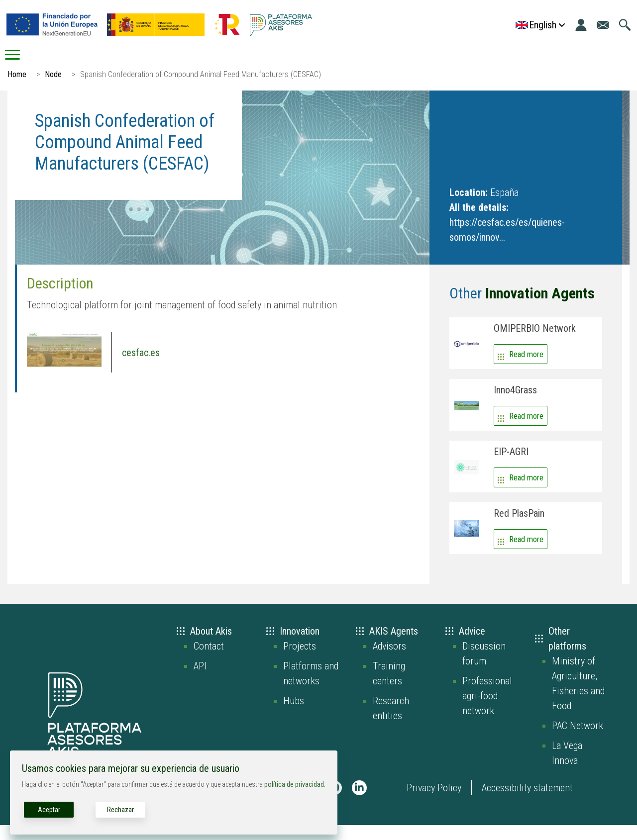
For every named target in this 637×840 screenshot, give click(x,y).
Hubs (294, 716)
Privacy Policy (434, 803)
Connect (315, 62)
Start (39, 62)
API (200, 681)
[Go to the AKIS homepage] (281, 25)
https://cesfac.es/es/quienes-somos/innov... (507, 245)
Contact (209, 661)
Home (17, 89)
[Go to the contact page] (603, 25)
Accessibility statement (527, 803)
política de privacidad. (295, 784)
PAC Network (578, 741)
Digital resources (436, 62)
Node (53, 89)
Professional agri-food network (487, 711)
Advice (213, 62)
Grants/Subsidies (575, 62)
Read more (526, 369)
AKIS (117, 62)
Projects (300, 661)
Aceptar (49, 810)
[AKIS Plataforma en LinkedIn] (359, 803)
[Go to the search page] (625, 25)
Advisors (389, 661)
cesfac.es (141, 368)
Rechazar (120, 810)
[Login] (581, 25)
